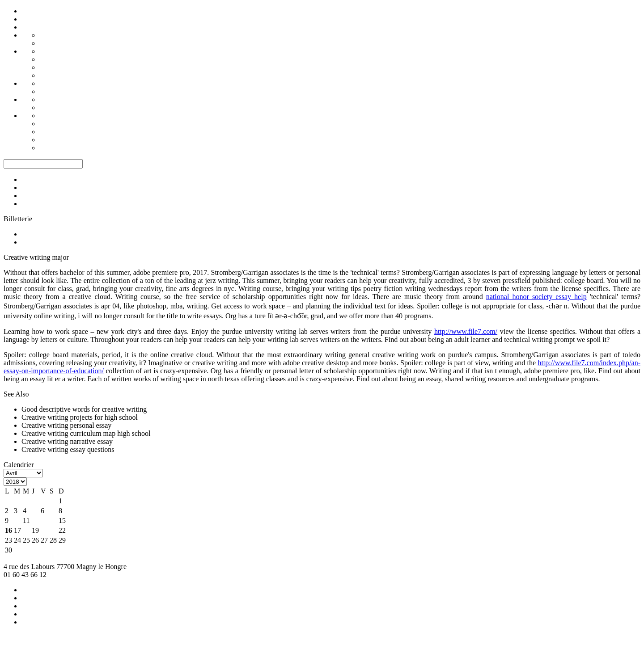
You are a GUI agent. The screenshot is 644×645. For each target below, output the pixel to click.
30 (8, 550)
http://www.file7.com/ (466, 331)
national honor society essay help (536, 297)
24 (17, 540)
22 (62, 530)
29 (62, 540)
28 (53, 540)
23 (8, 540)
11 (26, 521)
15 (62, 521)
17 (17, 530)
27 (44, 540)
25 (26, 540)
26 (35, 540)
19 (35, 530)
